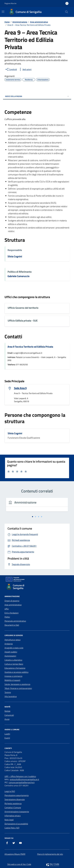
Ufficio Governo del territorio (23, 308)
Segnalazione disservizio (15, 799)
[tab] (33, 517)
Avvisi (7, 719)
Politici (7, 617)
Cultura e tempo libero (14, 664)
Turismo (8, 692)
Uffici (7, 609)
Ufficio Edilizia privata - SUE (23, 321)
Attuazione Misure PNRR (15, 854)
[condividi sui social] (11, 69)
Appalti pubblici (11, 652)
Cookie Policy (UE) (12, 828)
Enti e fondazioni (12, 613)
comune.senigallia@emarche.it (22, 782)
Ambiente (9, 644)
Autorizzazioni (10, 656)
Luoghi (7, 734)
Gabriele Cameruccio (19, 276)
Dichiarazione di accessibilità (16, 824)
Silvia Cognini (15, 256)
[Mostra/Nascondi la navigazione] (3, 12)
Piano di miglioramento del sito (50, 854)
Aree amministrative (13, 605)
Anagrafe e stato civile (14, 648)
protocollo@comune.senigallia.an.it (24, 779)
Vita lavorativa (11, 696)
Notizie (7, 711)
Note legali (9, 820)
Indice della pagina (37, 96)
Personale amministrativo (15, 621)
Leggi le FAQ (10, 791)
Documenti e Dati (12, 625)
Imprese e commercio (13, 676)
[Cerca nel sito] (66, 12)
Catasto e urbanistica (13, 660)
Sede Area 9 (20, 388)
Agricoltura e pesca (12, 640)
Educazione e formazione (15, 668)
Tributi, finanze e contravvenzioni (18, 688)
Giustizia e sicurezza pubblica (16, 672)
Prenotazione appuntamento (17, 795)
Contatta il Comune (13, 808)
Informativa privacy (13, 816)
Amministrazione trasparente (17, 812)
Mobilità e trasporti (12, 680)
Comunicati (9, 715)
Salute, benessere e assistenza (17, 684)
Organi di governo (12, 601)
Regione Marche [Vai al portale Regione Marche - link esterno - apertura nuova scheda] (10, 3)
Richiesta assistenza (13, 803)
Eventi (7, 738)
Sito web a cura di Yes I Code (19, 864)
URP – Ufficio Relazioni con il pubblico (20, 776)
